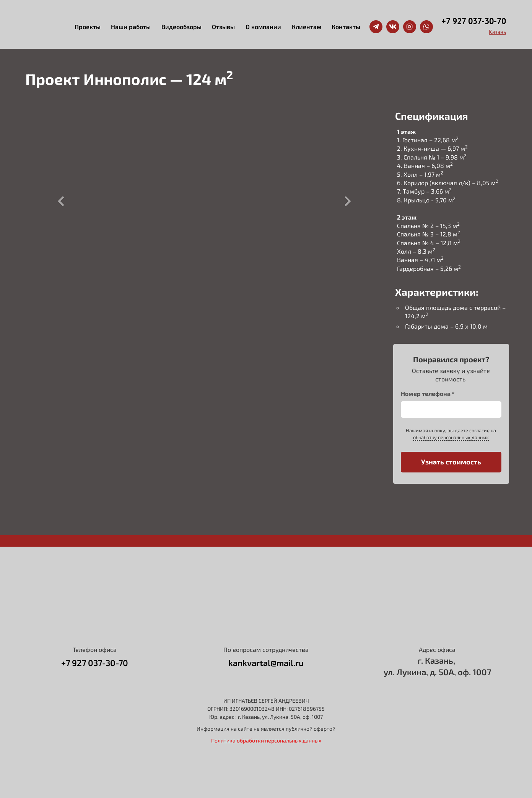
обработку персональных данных (451, 437)
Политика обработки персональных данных (266, 740)
